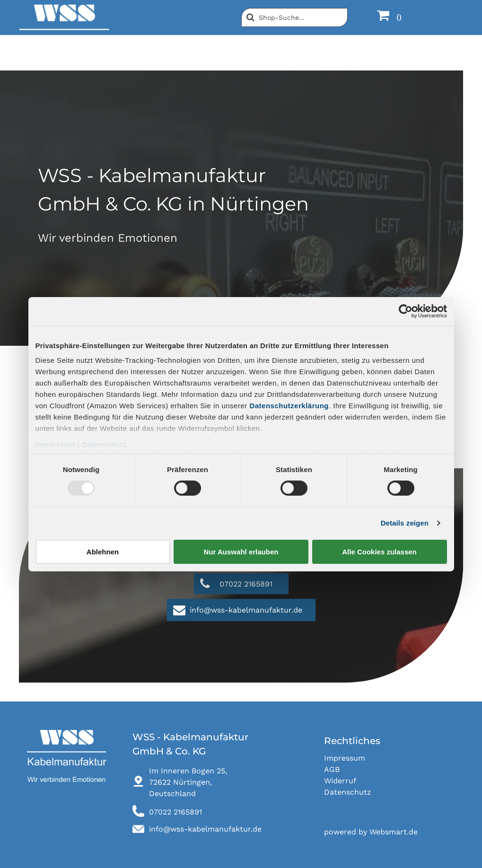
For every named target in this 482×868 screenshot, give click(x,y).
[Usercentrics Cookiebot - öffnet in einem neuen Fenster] (406, 311)
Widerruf (340, 781)
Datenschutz (104, 444)
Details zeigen (405, 523)
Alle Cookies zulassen (379, 552)
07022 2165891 (175, 812)
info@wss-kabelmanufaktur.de (205, 829)
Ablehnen (103, 552)
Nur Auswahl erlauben (241, 552)
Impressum (56, 444)
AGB (332, 769)
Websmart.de (394, 832)
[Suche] (294, 18)
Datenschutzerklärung (289, 406)
